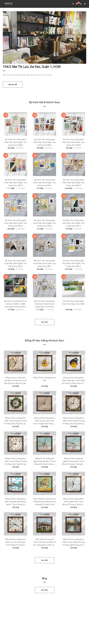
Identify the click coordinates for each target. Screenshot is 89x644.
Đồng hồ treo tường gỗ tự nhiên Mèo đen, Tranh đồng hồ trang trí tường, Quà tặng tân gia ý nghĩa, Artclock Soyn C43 (73, 383)
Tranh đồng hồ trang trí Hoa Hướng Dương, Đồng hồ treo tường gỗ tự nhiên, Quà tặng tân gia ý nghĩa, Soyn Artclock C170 (44, 504)
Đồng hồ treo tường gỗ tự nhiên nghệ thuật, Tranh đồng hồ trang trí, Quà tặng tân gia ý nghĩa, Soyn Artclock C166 (73, 504)
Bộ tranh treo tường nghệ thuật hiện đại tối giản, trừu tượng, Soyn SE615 (73, 182)
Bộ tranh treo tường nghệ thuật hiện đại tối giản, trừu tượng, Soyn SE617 (44, 182)
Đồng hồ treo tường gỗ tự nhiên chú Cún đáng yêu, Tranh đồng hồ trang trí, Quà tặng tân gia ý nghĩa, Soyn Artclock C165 (16, 545)
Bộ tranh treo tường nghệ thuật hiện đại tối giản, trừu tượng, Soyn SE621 (44, 142)
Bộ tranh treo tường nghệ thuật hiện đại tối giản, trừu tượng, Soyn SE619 (16, 182)
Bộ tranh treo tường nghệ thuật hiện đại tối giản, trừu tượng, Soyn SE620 (73, 142)
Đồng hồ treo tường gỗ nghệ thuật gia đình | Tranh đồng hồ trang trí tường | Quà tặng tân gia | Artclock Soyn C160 (45, 464)
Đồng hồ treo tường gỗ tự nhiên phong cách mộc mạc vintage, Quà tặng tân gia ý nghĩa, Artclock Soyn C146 (45, 423)
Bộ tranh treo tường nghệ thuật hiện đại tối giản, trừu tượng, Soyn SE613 (73, 223)
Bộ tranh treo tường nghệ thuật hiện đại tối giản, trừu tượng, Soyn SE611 (44, 263)
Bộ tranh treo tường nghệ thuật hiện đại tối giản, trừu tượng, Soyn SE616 (16, 223)
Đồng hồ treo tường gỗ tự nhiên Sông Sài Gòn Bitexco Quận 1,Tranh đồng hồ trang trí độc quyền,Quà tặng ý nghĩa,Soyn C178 (16, 504)
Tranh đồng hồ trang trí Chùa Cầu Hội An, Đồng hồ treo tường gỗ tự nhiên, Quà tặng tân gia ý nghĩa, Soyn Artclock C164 (44, 545)
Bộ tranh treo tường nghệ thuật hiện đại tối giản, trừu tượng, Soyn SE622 (16, 142)
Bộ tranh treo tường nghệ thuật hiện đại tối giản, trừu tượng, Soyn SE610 (73, 263)
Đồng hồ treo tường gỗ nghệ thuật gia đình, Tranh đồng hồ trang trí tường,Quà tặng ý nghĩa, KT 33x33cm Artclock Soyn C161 (73, 464)
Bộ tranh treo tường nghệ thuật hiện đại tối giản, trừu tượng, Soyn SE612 (16, 263)
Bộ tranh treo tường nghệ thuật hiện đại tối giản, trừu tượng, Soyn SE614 (44, 223)
